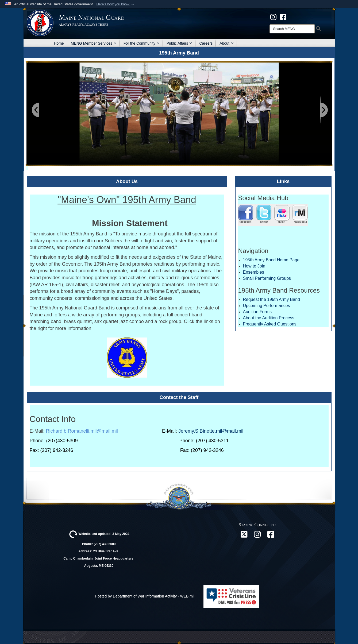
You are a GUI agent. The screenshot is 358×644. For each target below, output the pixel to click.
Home (59, 43)
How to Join (254, 266)
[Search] (292, 29)
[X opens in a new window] (244, 536)
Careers (206, 43)
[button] (116, 4)
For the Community (142, 43)
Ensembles (254, 272)
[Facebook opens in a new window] (271, 536)
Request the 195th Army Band (272, 299)
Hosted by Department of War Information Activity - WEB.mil (145, 596)
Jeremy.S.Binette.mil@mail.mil (211, 431)
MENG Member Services (94, 43)
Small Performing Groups (267, 278)
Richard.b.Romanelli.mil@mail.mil (82, 431)
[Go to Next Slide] (324, 110)
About (227, 43)
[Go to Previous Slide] (36, 110)
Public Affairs (180, 43)
